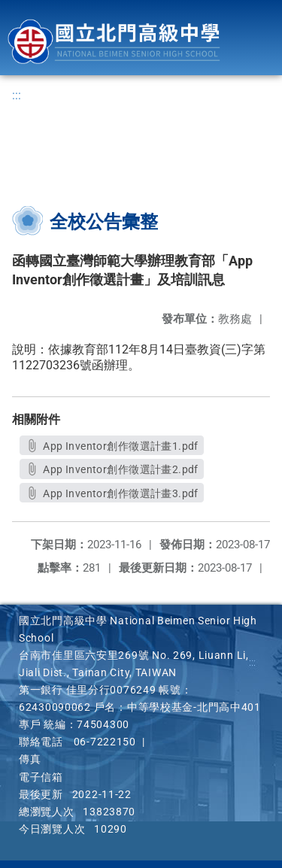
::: (17, 95)
